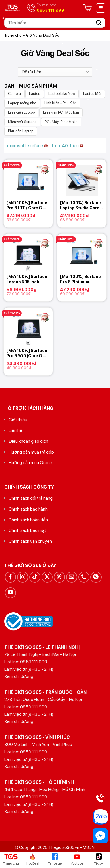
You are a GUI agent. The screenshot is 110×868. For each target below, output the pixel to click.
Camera (14, 94)
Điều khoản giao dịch (28, 441)
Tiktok (99, 859)
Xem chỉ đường (19, 676)
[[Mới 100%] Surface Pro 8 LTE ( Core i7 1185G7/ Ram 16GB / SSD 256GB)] (28, 178)
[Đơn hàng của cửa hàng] (55, 72)
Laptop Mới (92, 94)
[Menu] (101, 8)
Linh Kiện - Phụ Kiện (61, 103)
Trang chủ (13, 35)
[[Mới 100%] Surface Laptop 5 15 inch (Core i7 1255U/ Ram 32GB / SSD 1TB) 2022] (28, 253)
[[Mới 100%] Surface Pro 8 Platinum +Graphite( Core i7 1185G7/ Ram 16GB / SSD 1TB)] (82, 253)
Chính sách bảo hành (28, 509)
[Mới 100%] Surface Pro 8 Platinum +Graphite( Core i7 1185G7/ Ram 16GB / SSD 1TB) (81, 279)
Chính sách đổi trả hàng (31, 498)
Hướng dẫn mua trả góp (31, 452)
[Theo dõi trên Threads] (59, 577)
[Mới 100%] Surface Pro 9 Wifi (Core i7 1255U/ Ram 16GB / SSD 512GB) (27, 353)
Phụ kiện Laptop (21, 131)
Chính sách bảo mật (27, 530)
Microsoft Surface (22, 122)
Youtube (77, 859)
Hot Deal (33, 859)
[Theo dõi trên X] (47, 577)
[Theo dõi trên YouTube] (10, 593)
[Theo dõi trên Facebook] (10, 577)
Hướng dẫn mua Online (30, 463)
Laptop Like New (62, 94)
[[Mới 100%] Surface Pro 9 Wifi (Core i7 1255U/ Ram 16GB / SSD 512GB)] (28, 326)
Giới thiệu (18, 420)
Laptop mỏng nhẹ (22, 103)
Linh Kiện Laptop (21, 112)
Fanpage (55, 859)
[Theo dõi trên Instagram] (23, 577)
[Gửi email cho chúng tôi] (72, 577)
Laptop (35, 94)
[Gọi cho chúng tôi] (84, 577)
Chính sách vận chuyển (30, 541)
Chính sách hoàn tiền (28, 520)
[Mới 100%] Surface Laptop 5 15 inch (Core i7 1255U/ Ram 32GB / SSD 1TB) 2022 (27, 279)
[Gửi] (99, 23)
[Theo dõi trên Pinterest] (96, 577)
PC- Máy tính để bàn (61, 122)
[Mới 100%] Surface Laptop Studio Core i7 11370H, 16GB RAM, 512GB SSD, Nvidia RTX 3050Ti (82, 205)
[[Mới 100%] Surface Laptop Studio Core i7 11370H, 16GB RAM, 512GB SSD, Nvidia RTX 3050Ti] (82, 178)
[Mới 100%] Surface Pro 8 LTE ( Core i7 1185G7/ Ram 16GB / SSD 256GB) (27, 205)
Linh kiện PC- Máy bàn (61, 112)
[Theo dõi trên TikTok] (35, 577)
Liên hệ (15, 430)
